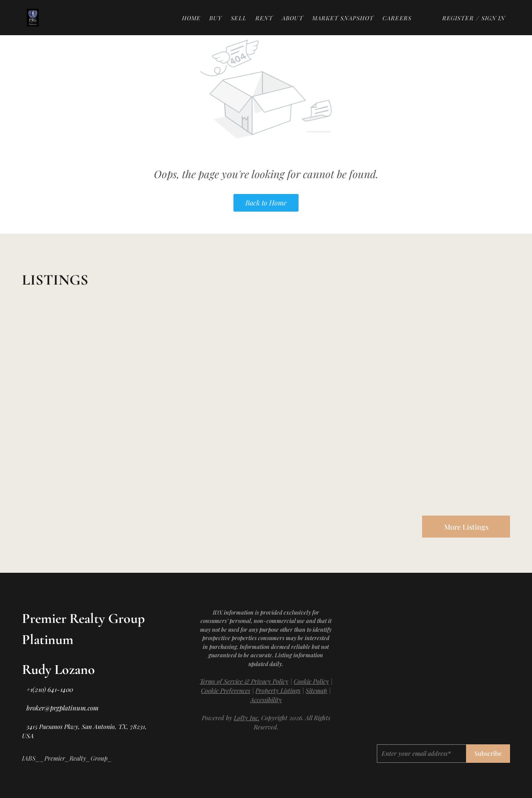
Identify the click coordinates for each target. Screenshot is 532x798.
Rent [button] (264, 18)
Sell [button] (239, 18)
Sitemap (316, 690)
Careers (397, 18)
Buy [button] (216, 18)
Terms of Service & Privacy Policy (244, 681)
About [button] (293, 18)
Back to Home (266, 203)
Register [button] (458, 18)
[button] (33, 18)
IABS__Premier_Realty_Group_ (67, 758)
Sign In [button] (494, 18)
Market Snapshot (343, 18)
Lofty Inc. (247, 718)
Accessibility (266, 700)
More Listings (466, 527)
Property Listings (278, 690)
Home (191, 18)
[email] (421, 754)
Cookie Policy (311, 681)
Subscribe (488, 753)
